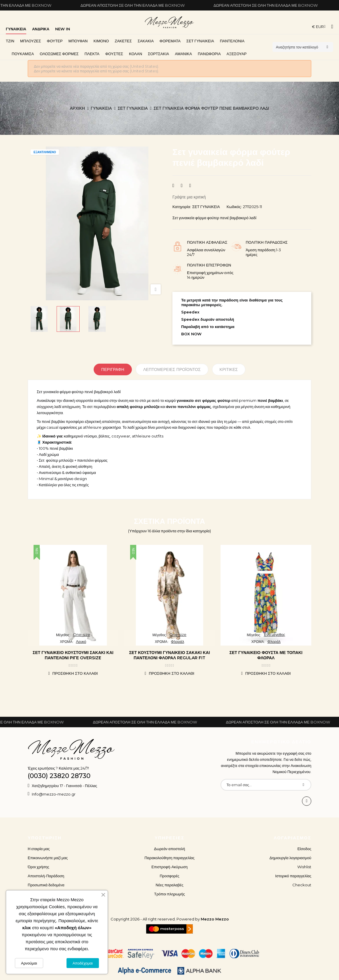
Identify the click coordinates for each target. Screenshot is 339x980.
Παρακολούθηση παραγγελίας (169, 858)
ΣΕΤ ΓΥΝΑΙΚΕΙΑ (206, 207)
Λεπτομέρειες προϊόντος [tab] (172, 369)
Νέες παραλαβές (170, 885)
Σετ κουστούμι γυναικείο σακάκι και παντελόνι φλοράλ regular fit (170, 655)
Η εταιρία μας (39, 849)
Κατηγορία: (182, 207)
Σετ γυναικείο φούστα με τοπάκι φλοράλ (266, 655)
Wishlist (304, 867)
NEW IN (63, 29)
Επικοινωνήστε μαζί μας (48, 858)
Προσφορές (169, 876)
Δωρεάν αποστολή (169, 849)
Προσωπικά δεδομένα (46, 885)
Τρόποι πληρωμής (169, 894)
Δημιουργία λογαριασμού (290, 858)
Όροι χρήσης (39, 867)
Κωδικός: (234, 207)
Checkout (302, 885)
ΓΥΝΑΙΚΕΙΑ (16, 29)
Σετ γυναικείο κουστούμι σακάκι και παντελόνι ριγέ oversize (73, 655)
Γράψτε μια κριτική (189, 197)
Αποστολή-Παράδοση (46, 876)
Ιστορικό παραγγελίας (293, 876)
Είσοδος (304, 849)
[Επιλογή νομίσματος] (319, 27)
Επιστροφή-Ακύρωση (169, 867)
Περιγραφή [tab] (113, 369)
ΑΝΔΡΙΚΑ (41, 29)
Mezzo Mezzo (215, 919)
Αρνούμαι (29, 963)
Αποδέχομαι (83, 963)
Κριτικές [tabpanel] (229, 369)
